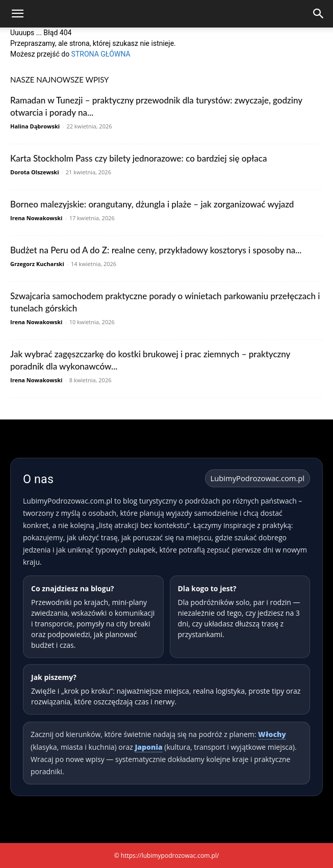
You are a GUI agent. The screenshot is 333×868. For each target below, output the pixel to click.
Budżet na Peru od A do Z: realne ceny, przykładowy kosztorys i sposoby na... (156, 250)
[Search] (319, 14)
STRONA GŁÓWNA (101, 54)
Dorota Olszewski (35, 172)
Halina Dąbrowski (35, 126)
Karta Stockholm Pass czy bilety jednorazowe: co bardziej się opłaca (138, 158)
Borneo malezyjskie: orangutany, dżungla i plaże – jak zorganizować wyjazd (152, 204)
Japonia (148, 747)
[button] (17, 14)
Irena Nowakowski (36, 218)
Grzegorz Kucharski (37, 264)
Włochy (272, 734)
